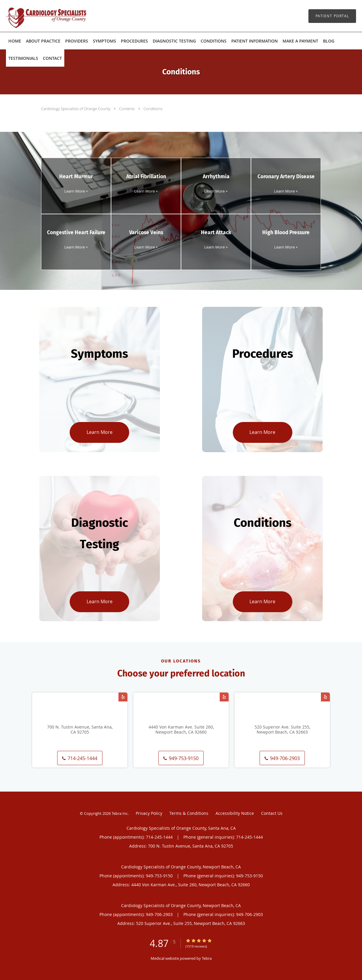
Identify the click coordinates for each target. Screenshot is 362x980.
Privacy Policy (149, 813)
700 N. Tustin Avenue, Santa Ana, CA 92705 (80, 730)
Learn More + (76, 191)
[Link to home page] (37, 16)
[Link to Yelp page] (123, 697)
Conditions (153, 109)
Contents (127, 109)
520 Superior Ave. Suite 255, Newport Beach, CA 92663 (282, 730)
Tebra (207, 958)
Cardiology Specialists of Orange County (76, 109)
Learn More (100, 432)
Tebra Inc (120, 813)
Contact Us (272, 813)
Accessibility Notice (235, 813)
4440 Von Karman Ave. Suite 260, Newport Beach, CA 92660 (181, 730)
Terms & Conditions (189, 813)
